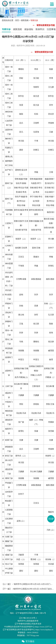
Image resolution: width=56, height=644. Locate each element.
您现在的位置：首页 (10, 20)
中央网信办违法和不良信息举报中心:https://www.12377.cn (28, 627)
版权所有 (28, 621)
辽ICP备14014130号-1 (28, 618)
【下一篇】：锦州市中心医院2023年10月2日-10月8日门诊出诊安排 (28, 589)
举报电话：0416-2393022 (28, 633)
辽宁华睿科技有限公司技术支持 (28, 624)
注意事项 (51, 29)
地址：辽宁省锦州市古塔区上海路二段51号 (28, 613)
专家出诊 (6, 29)
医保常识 (40, 29)
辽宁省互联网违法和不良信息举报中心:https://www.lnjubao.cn (28, 630)
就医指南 (25, 20)
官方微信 (28, 641)
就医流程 (17, 29)
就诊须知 (29, 29)
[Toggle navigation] (53, 4)
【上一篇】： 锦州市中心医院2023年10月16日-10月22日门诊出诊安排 (28, 584)
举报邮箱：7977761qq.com (28, 635)
